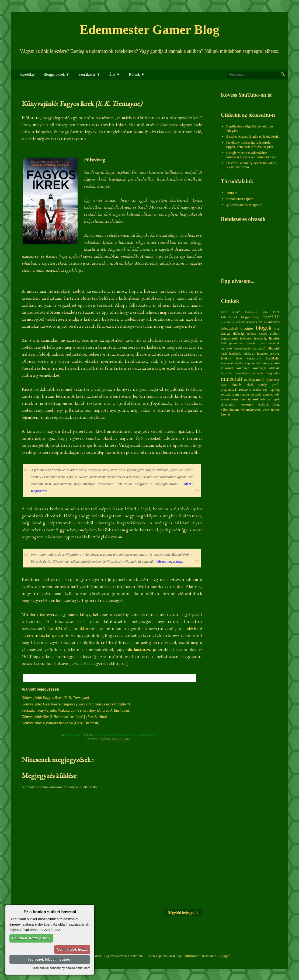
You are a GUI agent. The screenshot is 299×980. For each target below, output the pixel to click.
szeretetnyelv (271, 395)
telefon (265, 399)
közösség (243, 368)
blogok (264, 328)
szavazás (256, 395)
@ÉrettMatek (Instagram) (244, 205)
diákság (238, 333)
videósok (263, 405)
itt (81, 787)
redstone (245, 389)
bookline (82, 628)
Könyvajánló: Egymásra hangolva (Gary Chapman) (60, 723)
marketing (258, 373)
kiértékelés (273, 359)
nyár (224, 385)
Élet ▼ (114, 75)
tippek (276, 399)
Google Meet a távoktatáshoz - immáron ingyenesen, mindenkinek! (251, 155)
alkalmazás (272, 322)
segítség (274, 390)
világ (276, 404)
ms (138, 735)
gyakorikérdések (269, 343)
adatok (240, 322)
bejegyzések (230, 328)
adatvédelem (254, 322)
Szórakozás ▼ (89, 75)
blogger (247, 328)
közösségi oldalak (266, 368)
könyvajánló (127, 735)
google (251, 343)
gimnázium (236, 343)
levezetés (227, 373)
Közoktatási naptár (239, 199)
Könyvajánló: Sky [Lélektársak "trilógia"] (64, 717)
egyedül (251, 334)
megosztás (273, 373)
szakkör (245, 395)
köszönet (227, 368)
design (225, 333)
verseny (247, 404)
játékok (226, 358)
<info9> (232, 193)
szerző (225, 399)
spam (235, 394)
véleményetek (251, 409)
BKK (224, 312)
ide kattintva (138, 649)
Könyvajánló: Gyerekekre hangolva (76, 704)
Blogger (224, 956)
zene (266, 410)
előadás (263, 334)
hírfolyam (249, 354)
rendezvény (260, 390)
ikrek (115, 735)
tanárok (253, 399)
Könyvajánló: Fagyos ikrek (55, 698)
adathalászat (228, 322)
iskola (275, 353)
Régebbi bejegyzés (183, 913)
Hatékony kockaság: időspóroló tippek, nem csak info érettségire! (250, 145)
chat (277, 329)
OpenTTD (271, 317)
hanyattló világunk (266, 348)
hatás (224, 354)
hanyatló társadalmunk (236, 349)
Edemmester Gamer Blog (149, 30)
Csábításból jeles (257, 312)
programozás (229, 390)
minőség (250, 380)
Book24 (55, 628)
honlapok (235, 354)
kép (248, 363)
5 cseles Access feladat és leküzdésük (253, 136)
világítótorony (150, 735)
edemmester (102, 735)
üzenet (225, 414)
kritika (239, 363)
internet (262, 353)
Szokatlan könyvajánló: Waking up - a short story (76, 710)
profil (276, 385)
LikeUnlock (229, 317)
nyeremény (273, 380)
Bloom (236, 312)
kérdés (256, 363)
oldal (250, 385)
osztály (262, 385)
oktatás (236, 385)
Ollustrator (191, 956)
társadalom (229, 404)
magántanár (242, 373)
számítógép (239, 399)
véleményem (230, 409)
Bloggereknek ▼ (57, 75)
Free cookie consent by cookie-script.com (61, 968)
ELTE (276, 312)
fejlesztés (246, 339)
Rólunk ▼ (137, 75)
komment (227, 363)
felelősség (260, 339)
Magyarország (250, 317)
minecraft (232, 379)
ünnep (275, 409)
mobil (260, 380)
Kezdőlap (27, 75)
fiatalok (274, 338)
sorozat (225, 395)
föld (223, 343)
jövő (239, 359)
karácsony (254, 358)
